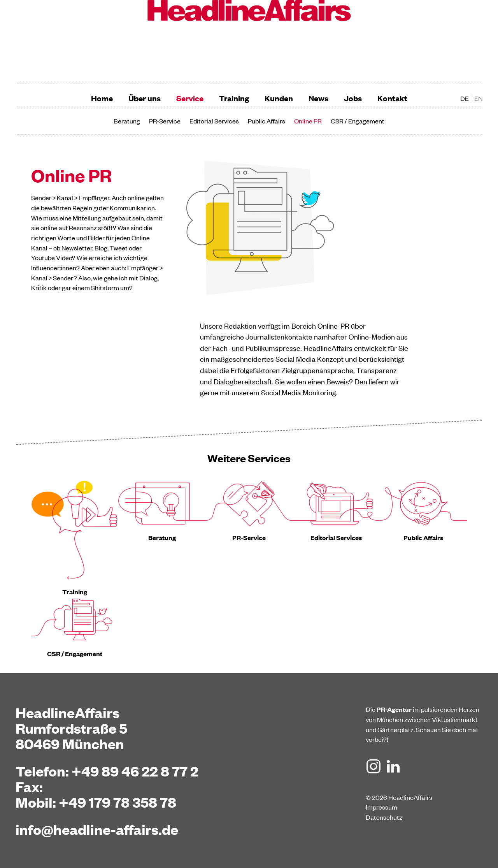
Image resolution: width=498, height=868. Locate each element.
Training (234, 98)
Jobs (353, 98)
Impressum (381, 807)
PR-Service (165, 121)
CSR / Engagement (358, 121)
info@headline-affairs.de (97, 829)
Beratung (127, 121)
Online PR (308, 121)
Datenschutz (384, 817)
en (478, 98)
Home (102, 98)
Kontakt (392, 98)
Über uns (145, 98)
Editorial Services (214, 121)
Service (190, 98)
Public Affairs (267, 121)
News (318, 98)
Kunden (279, 98)
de (465, 98)
